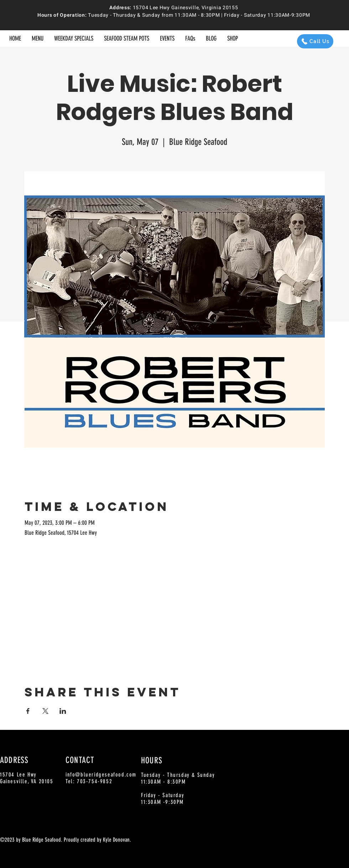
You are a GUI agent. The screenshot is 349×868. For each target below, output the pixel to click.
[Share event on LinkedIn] (63, 711)
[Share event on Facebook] (28, 711)
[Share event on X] (45, 711)
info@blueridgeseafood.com (101, 775)
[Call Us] (315, 41)
